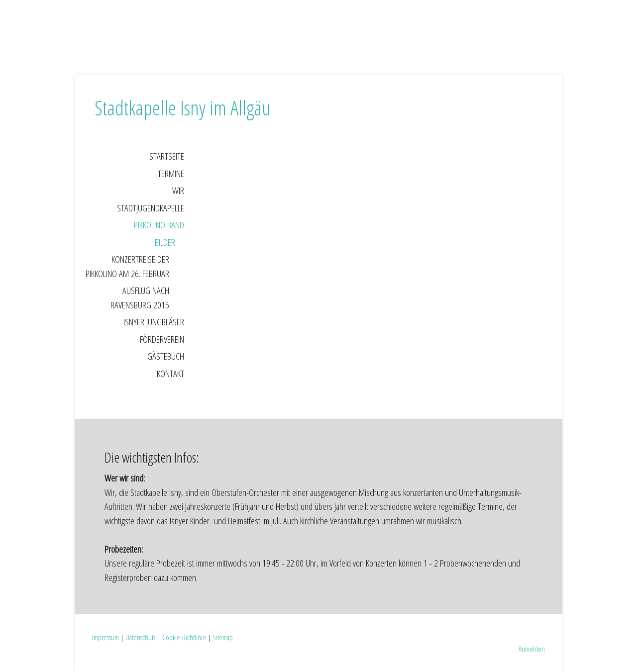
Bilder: (166, 242)
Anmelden (532, 649)
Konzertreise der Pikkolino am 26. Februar (127, 266)
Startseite (167, 156)
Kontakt (170, 374)
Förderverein (162, 339)
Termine (171, 174)
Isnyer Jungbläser (154, 322)
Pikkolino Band (159, 225)
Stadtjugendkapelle (151, 208)
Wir (178, 191)
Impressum (106, 637)
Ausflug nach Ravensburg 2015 (140, 298)
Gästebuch (166, 356)
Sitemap (223, 637)
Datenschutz (141, 637)
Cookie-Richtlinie (184, 637)
